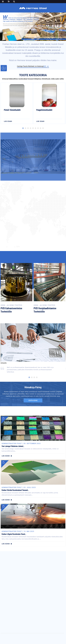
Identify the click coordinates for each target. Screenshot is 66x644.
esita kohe (33, 400)
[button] (28, 39)
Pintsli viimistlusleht (12, 111)
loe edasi (8, 122)
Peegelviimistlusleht (44, 111)
